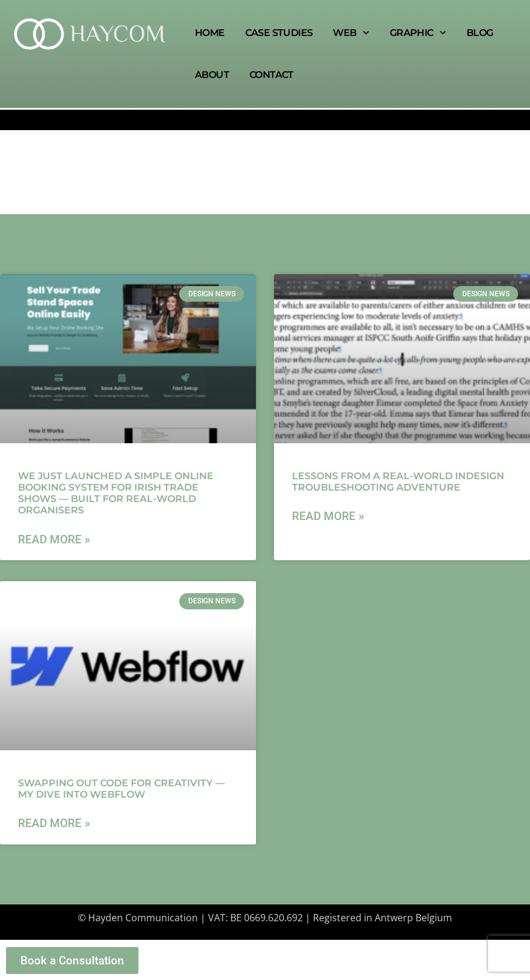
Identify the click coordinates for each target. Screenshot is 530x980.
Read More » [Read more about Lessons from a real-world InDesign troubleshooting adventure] (328, 516)
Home (210, 33)
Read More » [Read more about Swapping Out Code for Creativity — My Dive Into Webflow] (54, 823)
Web (351, 33)
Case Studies (279, 33)
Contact (272, 75)
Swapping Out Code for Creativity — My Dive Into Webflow (121, 789)
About (212, 75)
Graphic (418, 33)
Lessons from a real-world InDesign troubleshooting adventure (398, 482)
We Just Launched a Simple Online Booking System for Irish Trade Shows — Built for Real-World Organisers (116, 493)
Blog (480, 33)
